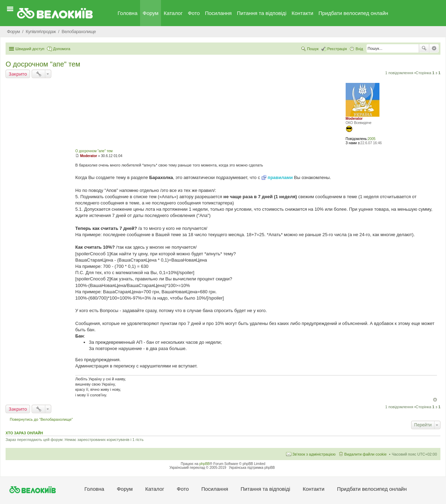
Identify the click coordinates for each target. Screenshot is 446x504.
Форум (151, 13)
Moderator (354, 119)
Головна (128, 13)
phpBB (205, 464)
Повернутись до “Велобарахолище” (41, 419)
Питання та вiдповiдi (262, 13)
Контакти (302, 13)
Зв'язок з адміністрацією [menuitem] (314, 454)
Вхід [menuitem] (359, 49)
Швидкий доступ (30, 49)
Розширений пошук (434, 48)
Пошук (424, 48)
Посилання (218, 13)
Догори (435, 400)
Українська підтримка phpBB (252, 468)
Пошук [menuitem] (313, 49)
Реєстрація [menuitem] (337, 49)
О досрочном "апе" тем (43, 64)
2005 (371, 139)
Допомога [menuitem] (61, 49)
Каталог (173, 13)
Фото (194, 13)
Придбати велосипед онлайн (353, 13)
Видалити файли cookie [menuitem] (366, 454)
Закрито (18, 74)
